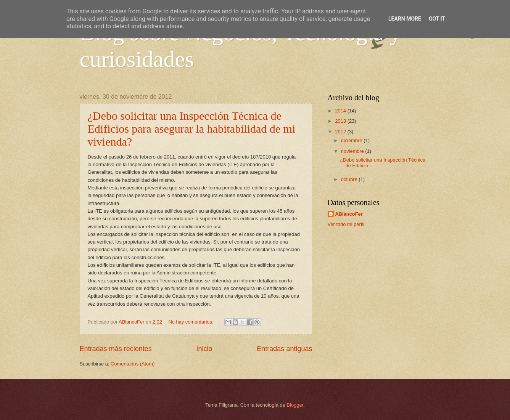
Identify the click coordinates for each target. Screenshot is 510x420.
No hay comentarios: (191, 322)
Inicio (204, 349)
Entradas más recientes (116, 349)
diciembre (352, 140)
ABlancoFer (349, 214)
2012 (341, 132)
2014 (341, 111)
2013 (341, 121)
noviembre (353, 151)
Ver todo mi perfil (346, 224)
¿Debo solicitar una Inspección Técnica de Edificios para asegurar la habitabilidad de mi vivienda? (192, 129)
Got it (437, 19)
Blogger (295, 405)
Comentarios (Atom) (133, 364)
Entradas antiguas (284, 349)
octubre (350, 179)
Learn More (405, 19)
